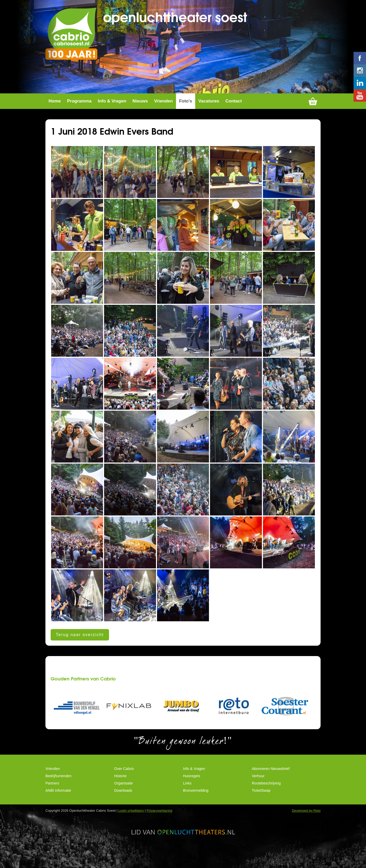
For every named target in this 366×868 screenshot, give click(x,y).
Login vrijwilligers (131, 821)
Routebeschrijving (266, 794)
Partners (52, 794)
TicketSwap (261, 801)
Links (187, 794)
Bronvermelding (196, 801)
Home (55, 111)
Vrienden (164, 111)
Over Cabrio (124, 779)
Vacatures (209, 111)
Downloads (123, 801)
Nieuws (140, 111)
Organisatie (124, 794)
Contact (233, 111)
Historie (120, 786)
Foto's (186, 111)
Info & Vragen (112, 111)
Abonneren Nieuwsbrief (271, 779)
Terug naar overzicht (80, 645)
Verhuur (258, 786)
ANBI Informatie (58, 801)
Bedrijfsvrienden (58, 786)
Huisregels (192, 786)
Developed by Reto (306, 821)
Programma (79, 111)
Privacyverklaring (160, 821)
